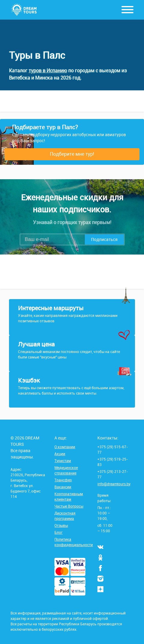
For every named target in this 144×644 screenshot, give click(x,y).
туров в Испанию (48, 70)
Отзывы (61, 525)
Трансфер (63, 480)
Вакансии (63, 487)
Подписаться (104, 239)
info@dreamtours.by (114, 484)
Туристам (63, 461)
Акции (60, 454)
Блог (58, 532)
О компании (65, 447)
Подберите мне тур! (72, 154)
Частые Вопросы (69, 506)
